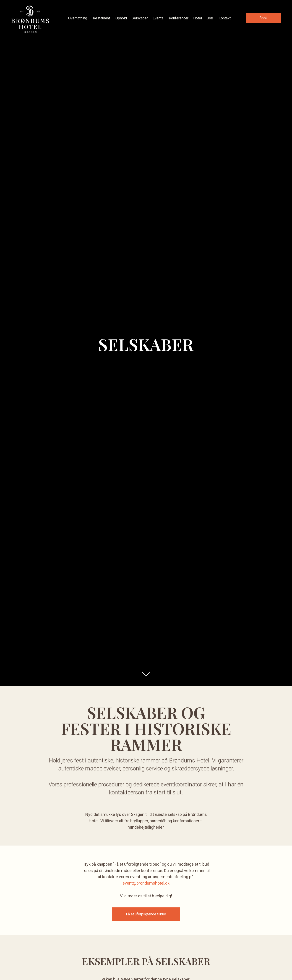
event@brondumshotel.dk (146, 883)
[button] (263, 18)
